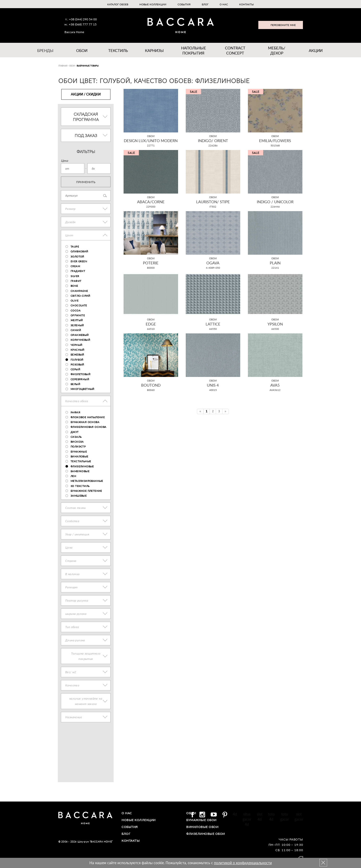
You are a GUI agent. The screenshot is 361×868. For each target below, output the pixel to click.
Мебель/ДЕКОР (277, 50)
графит (76, 281)
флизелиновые (82, 466)
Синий (76, 330)
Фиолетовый (81, 374)
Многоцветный (83, 389)
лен (73, 476)
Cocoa (76, 310)
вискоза (77, 442)
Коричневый (80, 340)
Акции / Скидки (86, 94)
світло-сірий (81, 296)
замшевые (79, 496)
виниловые (79, 456)
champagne (79, 291)
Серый (75, 369)
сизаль (76, 437)
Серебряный (80, 379)
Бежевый (77, 355)
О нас (224, 4)
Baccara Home (74, 32)
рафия (75, 412)
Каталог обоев (118, 4)
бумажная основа (85, 422)
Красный (78, 350)
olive (75, 301)
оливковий (79, 251)
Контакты (246, 4)
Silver (75, 276)
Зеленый (77, 325)
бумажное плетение (86, 491)
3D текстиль (80, 486)
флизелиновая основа (89, 427)
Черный (76, 345)
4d (235, 814)
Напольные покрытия (193, 50)
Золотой (77, 256)
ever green (79, 261)
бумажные (79, 452)
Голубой (77, 360)
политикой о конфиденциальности (243, 863)
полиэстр (78, 446)
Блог (205, 4)
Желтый (77, 320)
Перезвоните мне (283, 25)
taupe (75, 247)
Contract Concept (235, 50)
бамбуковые (80, 471)
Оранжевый (80, 335)
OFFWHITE (78, 315)
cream (75, 266)
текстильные (81, 461)
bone (74, 286)
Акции (316, 50)
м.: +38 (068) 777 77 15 (81, 24)
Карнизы (154, 50)
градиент (78, 271)
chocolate (79, 305)
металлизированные (87, 481)
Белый (75, 384)
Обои (82, 50)
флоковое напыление (88, 417)
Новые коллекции (153, 4)
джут (75, 432)
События (184, 4)
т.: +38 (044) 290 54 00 (81, 19)
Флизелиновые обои (206, 834)
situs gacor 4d (247, 819)
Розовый (77, 364)
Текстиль (118, 50)
